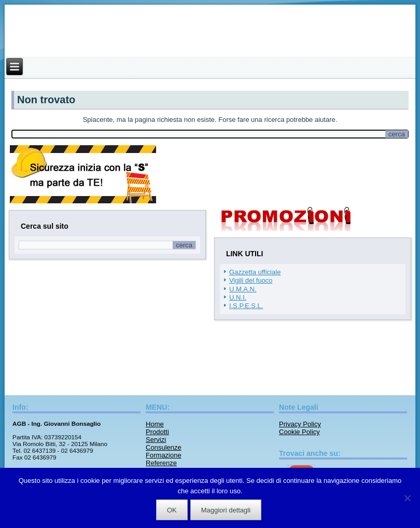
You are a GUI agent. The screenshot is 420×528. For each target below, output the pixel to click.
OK (172, 510)
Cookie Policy (299, 432)
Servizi (156, 440)
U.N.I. (238, 297)
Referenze (161, 463)
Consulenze (164, 447)
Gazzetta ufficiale (255, 272)
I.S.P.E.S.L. (246, 306)
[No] (407, 498)
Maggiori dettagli (226, 510)
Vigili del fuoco (251, 280)
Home (155, 424)
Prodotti (157, 432)
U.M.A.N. (243, 289)
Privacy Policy (300, 424)
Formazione (164, 455)
